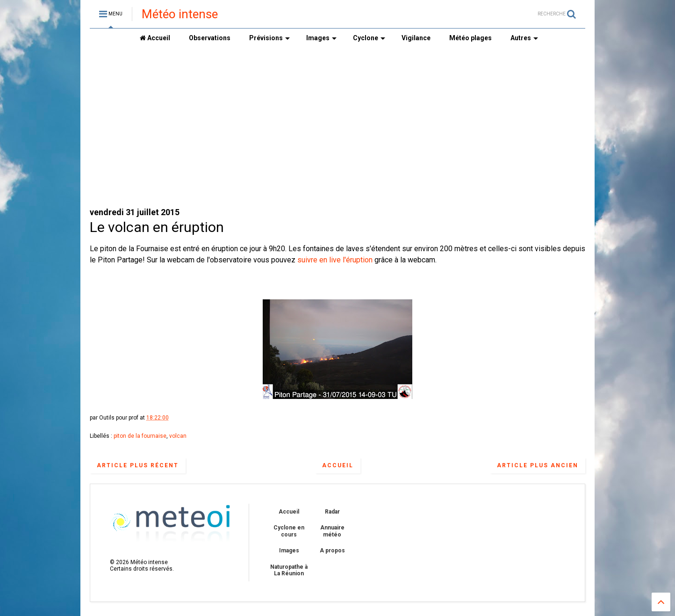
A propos (332, 551)
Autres (524, 38)
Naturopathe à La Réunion (289, 570)
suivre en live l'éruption (335, 260)
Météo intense (180, 14)
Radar (332, 512)
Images (321, 38)
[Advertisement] (337, 127)
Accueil (155, 38)
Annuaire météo (332, 531)
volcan (178, 436)
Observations (210, 38)
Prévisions (269, 38)
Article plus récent (138, 465)
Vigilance (416, 38)
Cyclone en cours (289, 531)
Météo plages (470, 38)
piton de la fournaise (140, 436)
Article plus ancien (538, 465)
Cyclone (369, 38)
